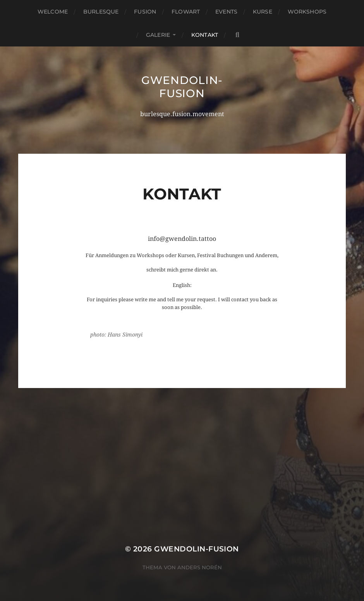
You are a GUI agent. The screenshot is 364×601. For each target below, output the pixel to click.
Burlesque (101, 12)
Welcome (53, 12)
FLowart (186, 12)
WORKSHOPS (307, 12)
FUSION (145, 12)
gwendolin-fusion (182, 87)
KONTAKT (205, 35)
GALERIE (158, 35)
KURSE (263, 12)
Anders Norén (200, 567)
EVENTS (226, 12)
